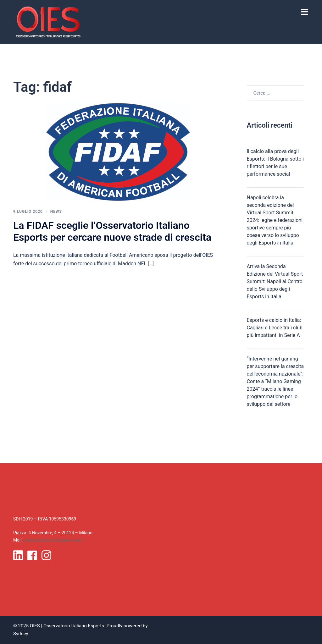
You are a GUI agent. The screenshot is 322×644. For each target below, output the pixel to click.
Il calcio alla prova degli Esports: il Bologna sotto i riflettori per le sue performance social (275, 163)
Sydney (21, 634)
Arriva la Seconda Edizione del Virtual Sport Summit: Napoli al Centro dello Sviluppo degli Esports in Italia (275, 281)
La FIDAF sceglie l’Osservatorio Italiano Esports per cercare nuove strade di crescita (112, 231)
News (56, 212)
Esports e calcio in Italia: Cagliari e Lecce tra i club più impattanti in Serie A (275, 328)
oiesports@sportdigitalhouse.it (54, 540)
